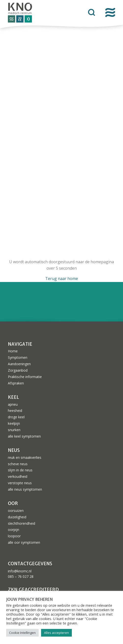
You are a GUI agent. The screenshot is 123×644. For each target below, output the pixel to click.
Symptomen (18, 357)
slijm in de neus (20, 470)
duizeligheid (17, 517)
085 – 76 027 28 (21, 576)
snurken (14, 430)
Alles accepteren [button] (56, 633)
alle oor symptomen (24, 542)
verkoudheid (18, 476)
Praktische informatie (25, 377)
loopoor (14, 536)
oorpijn (14, 530)
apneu (13, 404)
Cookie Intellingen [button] (22, 633)
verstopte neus (20, 483)
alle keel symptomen (24, 436)
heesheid (15, 411)
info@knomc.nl (20, 571)
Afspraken (16, 383)
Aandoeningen (19, 364)
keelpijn (14, 423)
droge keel (16, 417)
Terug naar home (62, 279)
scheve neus (18, 464)
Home (13, 351)
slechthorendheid (22, 523)
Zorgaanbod (18, 370)
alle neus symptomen (25, 489)
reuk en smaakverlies (25, 457)
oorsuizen (16, 511)
